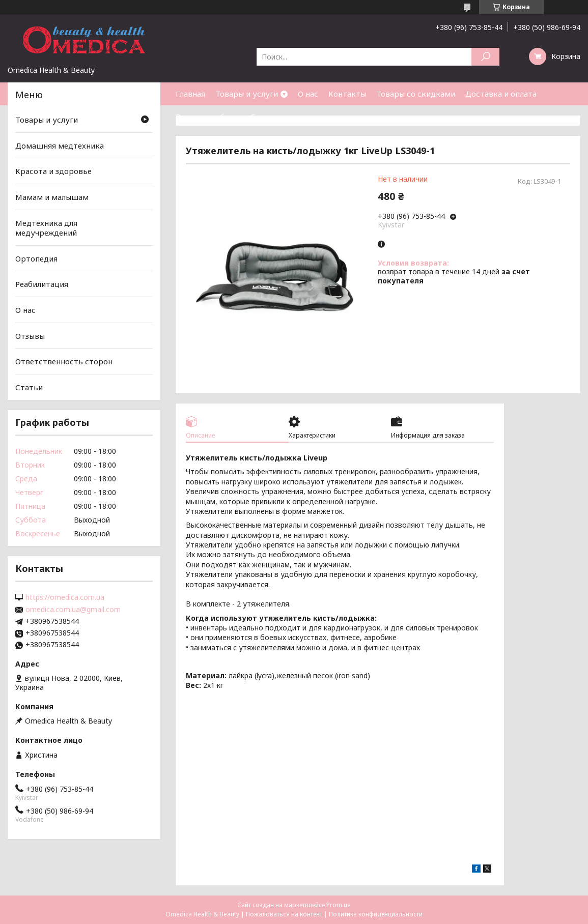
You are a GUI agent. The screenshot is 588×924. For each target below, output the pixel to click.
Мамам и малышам (52, 197)
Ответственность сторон (64, 361)
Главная (190, 94)
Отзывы (30, 336)
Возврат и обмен (208, 117)
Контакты (347, 94)
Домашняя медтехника (60, 146)
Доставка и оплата (501, 94)
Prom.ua (339, 905)
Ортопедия (36, 258)
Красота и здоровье (53, 171)
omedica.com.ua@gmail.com (73, 610)
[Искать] (485, 57)
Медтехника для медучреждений (46, 227)
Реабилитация (42, 284)
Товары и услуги (247, 94)
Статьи (264, 117)
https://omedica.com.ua (65, 597)
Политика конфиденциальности (376, 914)
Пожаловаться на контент (284, 914)
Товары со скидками (416, 94)
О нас (308, 94)
